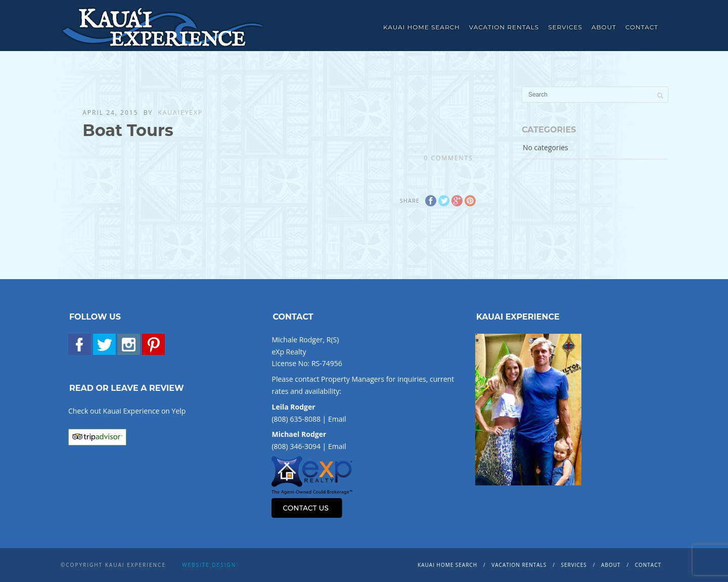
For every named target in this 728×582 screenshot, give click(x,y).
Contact (642, 27)
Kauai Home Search (422, 27)
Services (565, 27)
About (604, 27)
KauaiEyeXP (180, 113)
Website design (209, 565)
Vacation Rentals (504, 27)
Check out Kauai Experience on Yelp (127, 411)
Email (337, 419)
